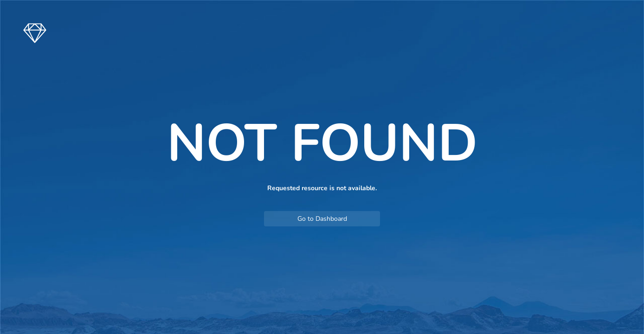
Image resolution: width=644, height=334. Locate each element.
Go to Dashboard (322, 219)
